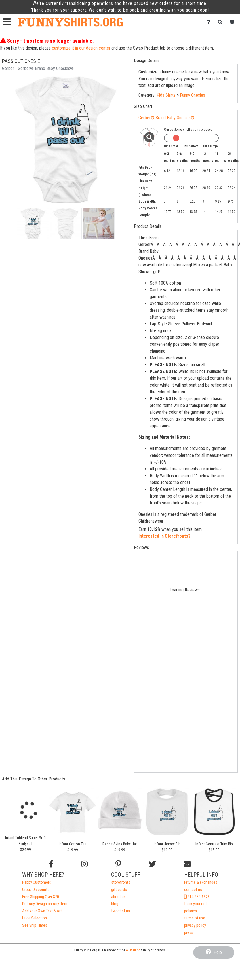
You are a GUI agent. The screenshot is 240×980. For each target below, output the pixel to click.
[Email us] (187, 864)
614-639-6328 (197, 897)
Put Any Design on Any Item (45, 904)
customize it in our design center (81, 48)
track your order (197, 904)
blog (115, 904)
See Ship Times (35, 925)
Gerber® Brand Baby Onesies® (166, 118)
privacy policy (195, 925)
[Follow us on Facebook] (51, 864)
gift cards (119, 890)
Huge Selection (34, 918)
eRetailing (133, 950)
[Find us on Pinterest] (118, 864)
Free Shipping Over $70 (41, 897)
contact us (193, 890)
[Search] (222, 22)
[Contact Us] (210, 22)
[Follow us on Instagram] (84, 864)
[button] (33, 224)
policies (190, 911)
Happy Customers (37, 882)
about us (118, 897)
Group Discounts (36, 890)
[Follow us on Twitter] (152, 864)
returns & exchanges (201, 882)
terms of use (195, 918)
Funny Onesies (192, 95)
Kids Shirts (166, 95)
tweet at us (121, 911)
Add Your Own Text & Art (42, 911)
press (189, 933)
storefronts (121, 882)
